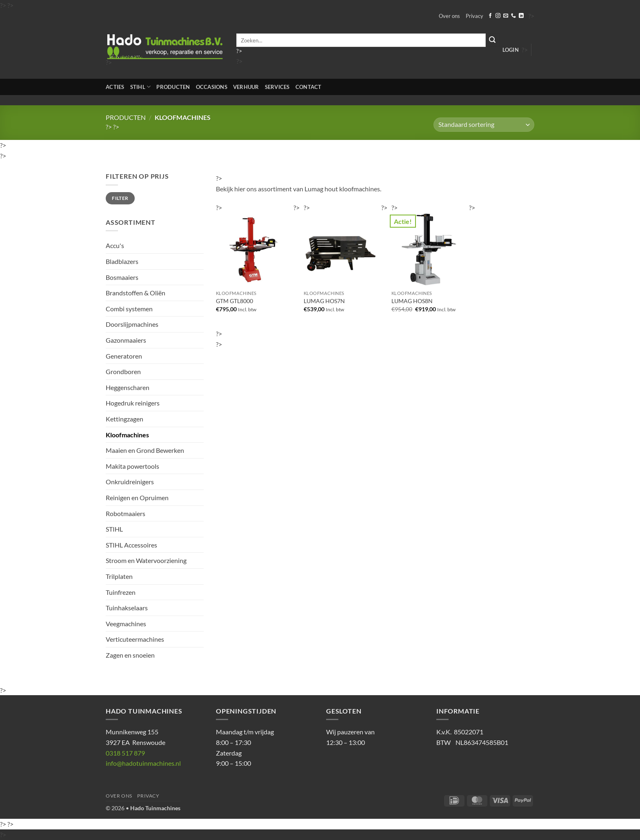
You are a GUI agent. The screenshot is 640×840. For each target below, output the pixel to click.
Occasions (212, 87)
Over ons (449, 16)
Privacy (474, 16)
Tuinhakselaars (127, 608)
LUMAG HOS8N (412, 301)
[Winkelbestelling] (484, 125)
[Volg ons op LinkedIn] (521, 16)
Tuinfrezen (121, 592)
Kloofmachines (127, 435)
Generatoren (124, 356)
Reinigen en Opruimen (137, 498)
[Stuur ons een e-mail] (506, 16)
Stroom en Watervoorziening (146, 560)
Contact (309, 87)
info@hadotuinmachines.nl (143, 763)
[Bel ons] (513, 16)
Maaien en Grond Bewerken (145, 450)
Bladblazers (122, 261)
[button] (511, 50)
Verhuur (246, 87)
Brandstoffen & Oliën (136, 293)
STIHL (141, 87)
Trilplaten (119, 576)
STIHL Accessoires (131, 545)
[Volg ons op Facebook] (490, 16)
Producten (173, 87)
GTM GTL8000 (234, 301)
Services (277, 87)
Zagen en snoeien (130, 655)
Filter (120, 198)
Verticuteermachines (135, 639)
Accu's (115, 245)
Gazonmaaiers (126, 340)
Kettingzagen (124, 419)
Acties (115, 87)
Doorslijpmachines (132, 324)
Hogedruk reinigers (133, 403)
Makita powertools (132, 466)
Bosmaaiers (122, 277)
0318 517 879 (125, 753)
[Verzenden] (493, 40)
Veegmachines (126, 624)
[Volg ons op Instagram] (498, 16)
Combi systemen (129, 309)
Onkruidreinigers (130, 482)
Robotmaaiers (126, 513)
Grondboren (123, 371)
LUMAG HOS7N (324, 301)
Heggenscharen (128, 387)
